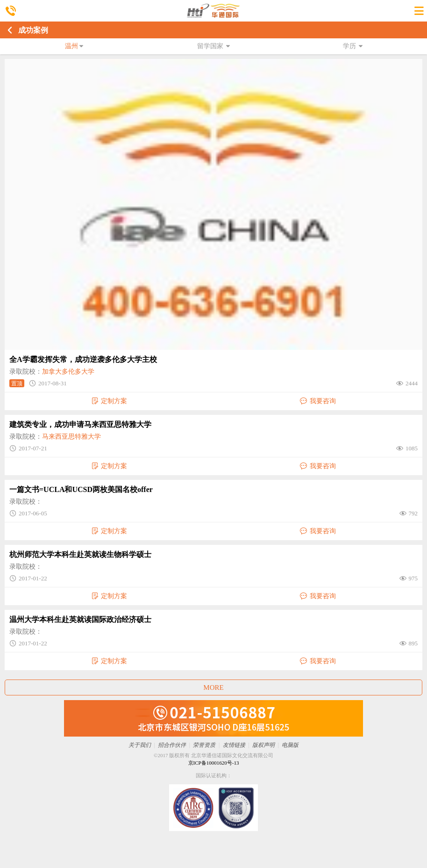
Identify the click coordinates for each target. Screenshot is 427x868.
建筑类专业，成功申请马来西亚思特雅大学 (80, 424)
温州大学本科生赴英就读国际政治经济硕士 (80, 619)
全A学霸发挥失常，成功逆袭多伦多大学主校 (83, 359)
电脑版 (290, 745)
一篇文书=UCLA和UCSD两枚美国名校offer (81, 489)
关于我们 (140, 745)
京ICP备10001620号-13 (214, 763)
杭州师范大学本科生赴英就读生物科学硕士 (80, 554)
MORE (213, 687)
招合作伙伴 (172, 745)
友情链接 (234, 745)
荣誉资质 (204, 745)
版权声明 (263, 745)
